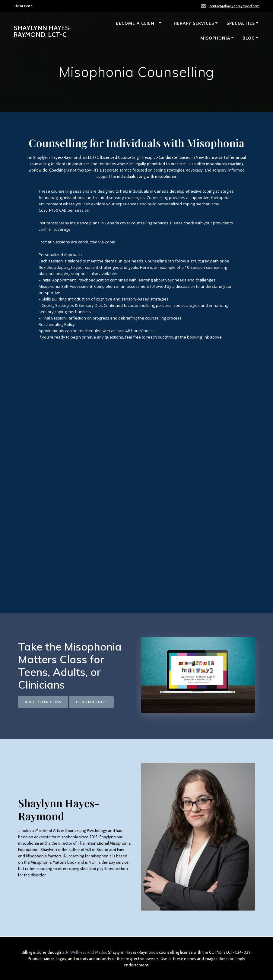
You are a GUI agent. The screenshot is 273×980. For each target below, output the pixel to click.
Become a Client (137, 23)
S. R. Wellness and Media (84, 952)
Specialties (241, 23)
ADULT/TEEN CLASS (43, 702)
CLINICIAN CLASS (91, 702)
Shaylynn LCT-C (43, 31)
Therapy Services (192, 23)
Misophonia (215, 38)
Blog (249, 38)
